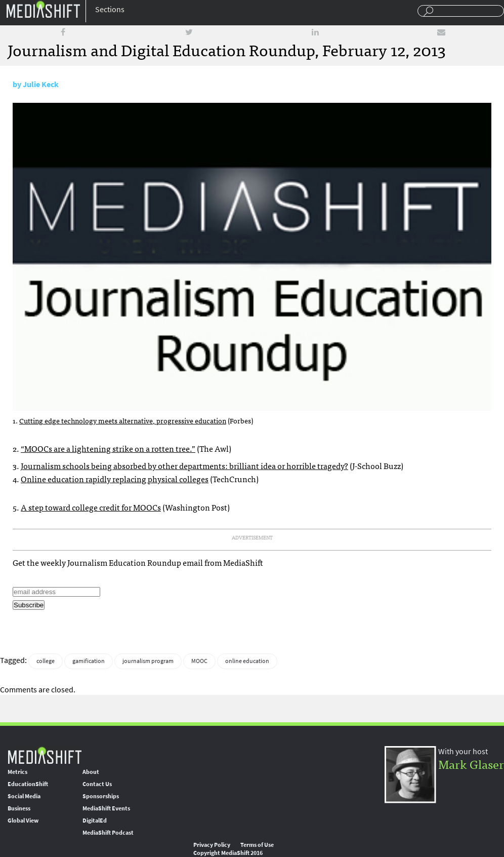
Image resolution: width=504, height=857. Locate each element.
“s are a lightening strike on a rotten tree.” (108, 448)
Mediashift (43, 9)
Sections (110, 9)
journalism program (148, 661)
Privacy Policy (212, 845)
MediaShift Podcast (108, 833)
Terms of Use (257, 845)
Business (19, 808)
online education (247, 661)
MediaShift (45, 755)
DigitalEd (95, 821)
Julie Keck (41, 84)
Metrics (17, 772)
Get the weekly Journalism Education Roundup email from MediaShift (138, 562)
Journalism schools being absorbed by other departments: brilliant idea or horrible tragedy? (184, 465)
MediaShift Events (106, 808)
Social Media (24, 796)
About (91, 772)
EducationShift (28, 784)
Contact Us (97, 784)
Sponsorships (101, 796)
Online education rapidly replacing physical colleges (115, 479)
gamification (89, 661)
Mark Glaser (471, 764)
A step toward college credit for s (91, 507)
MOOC (199, 661)
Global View (23, 821)
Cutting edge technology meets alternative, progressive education (123, 420)
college (46, 661)
